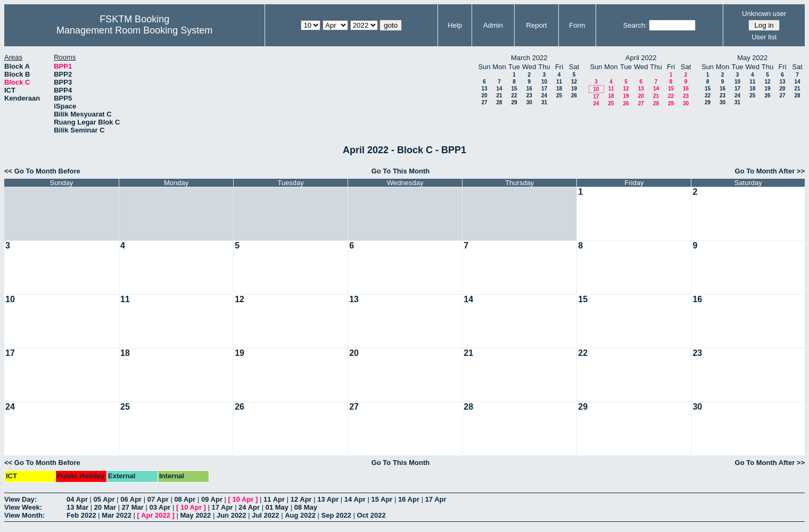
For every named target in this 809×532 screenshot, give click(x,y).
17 (544, 89)
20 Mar (105, 507)
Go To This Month (401, 171)
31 (544, 102)
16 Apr (409, 499)
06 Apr (131, 499)
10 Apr (243, 499)
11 (559, 82)
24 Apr (249, 507)
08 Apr (185, 499)
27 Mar (133, 507)
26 (574, 95)
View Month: (24, 515)
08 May (306, 507)
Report (537, 25)
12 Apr (301, 499)
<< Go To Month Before (42, 171)
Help (455, 25)
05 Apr (104, 499)
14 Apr (355, 499)
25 (559, 95)
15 (514, 89)
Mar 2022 (117, 515)
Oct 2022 (372, 515)
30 (529, 102)
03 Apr (160, 507)
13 (484, 89)
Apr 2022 (156, 515)
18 (559, 89)
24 (544, 95)
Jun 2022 (232, 515)
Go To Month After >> (770, 171)
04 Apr (77, 499)
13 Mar (77, 507)
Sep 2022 (336, 515)
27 (484, 102)
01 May (277, 507)
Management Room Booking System (134, 30)
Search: (635, 25)
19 (574, 89)
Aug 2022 (300, 515)
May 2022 (195, 515)
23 (529, 95)
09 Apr (212, 499)
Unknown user (764, 14)
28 (499, 102)
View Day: (20, 499)
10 (544, 82)
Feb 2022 (81, 515)
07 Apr (158, 499)
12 (574, 82)
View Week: (23, 507)
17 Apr (436, 499)
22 (514, 95)
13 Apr (328, 499)
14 (499, 89)
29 (514, 102)
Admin (493, 25)
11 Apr (274, 499)
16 (529, 89)
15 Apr (382, 499)
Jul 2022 (265, 515)
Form (577, 25)
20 (484, 95)
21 (499, 95)
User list (764, 37)
